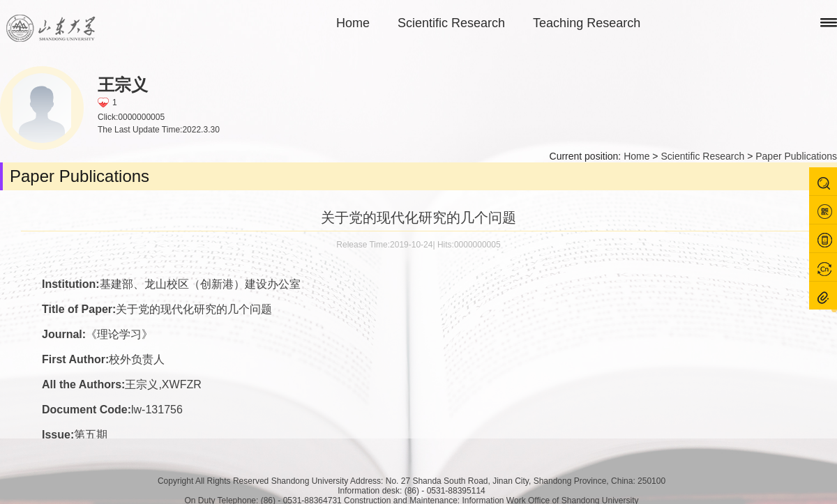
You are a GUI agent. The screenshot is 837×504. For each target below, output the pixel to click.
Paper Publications (796, 156)
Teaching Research (587, 23)
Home (353, 23)
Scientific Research (451, 23)
